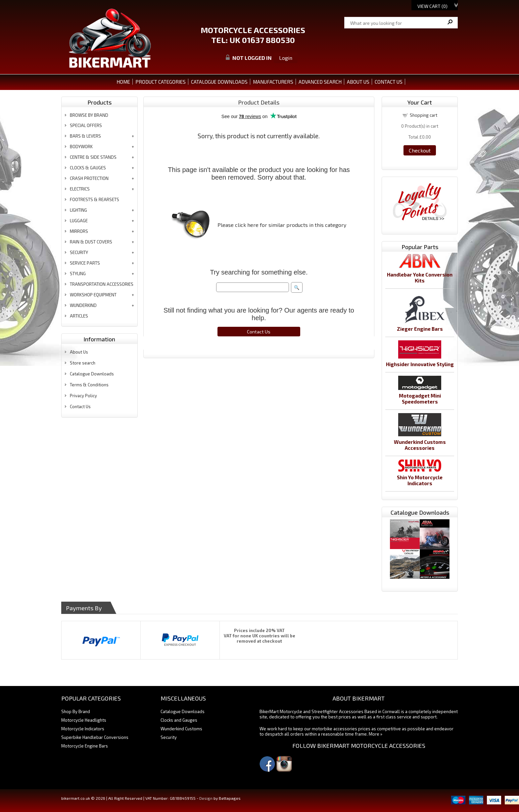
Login (286, 58)
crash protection (89, 178)
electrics (80, 189)
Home (123, 82)
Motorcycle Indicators (83, 729)
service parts (85, 263)
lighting (78, 210)
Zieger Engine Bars (420, 329)
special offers (86, 125)
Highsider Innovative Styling (420, 364)
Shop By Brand (76, 711)
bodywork (81, 147)
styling (78, 274)
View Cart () (432, 6)
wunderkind (83, 305)
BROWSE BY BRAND (89, 115)
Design (206, 798)
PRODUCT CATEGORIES (161, 82)
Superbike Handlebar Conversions (95, 737)
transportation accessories (102, 284)
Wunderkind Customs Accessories (420, 445)
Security (169, 737)
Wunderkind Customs (181, 729)
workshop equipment (93, 295)
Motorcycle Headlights (84, 720)
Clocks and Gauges (179, 720)
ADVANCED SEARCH (320, 82)
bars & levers (85, 136)
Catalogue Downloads (92, 374)
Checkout (420, 150)
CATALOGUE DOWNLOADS (219, 82)
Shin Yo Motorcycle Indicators (420, 480)
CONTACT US (389, 82)
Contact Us (80, 406)
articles (79, 316)
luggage (79, 221)
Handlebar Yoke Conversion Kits (420, 278)
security (79, 252)
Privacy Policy (83, 396)
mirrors (79, 231)
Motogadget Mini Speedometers (420, 399)
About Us (79, 352)
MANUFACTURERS (273, 82)
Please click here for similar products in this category (282, 225)
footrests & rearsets (94, 199)
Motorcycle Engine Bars (85, 746)
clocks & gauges (88, 168)
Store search (83, 363)
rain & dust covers (91, 242)
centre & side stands (93, 157)
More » (376, 734)
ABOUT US (358, 82)
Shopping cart (424, 115)
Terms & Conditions (89, 385)
